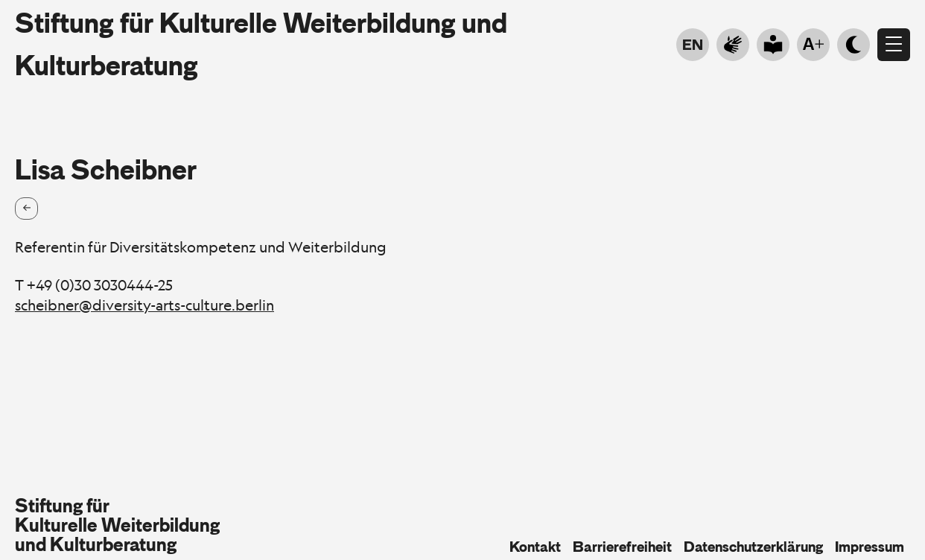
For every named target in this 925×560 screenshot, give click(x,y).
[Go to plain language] (773, 45)
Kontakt (535, 547)
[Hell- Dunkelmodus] (854, 45)
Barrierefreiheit (622, 547)
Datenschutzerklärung (753, 547)
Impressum (870, 547)
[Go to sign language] (733, 45)
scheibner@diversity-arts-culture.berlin (144, 305)
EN (693, 45)
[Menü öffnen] (894, 45)
